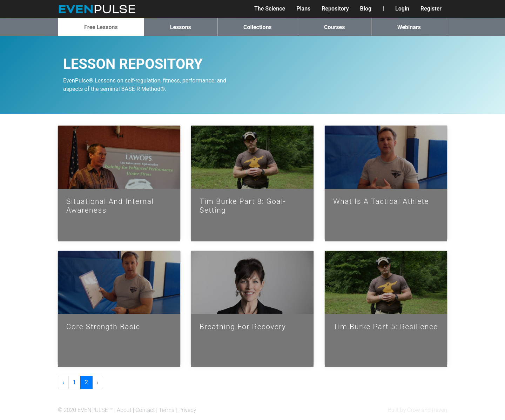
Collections (258, 27)
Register (431, 9)
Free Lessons (101, 27)
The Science (270, 9)
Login (402, 9)
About (124, 410)
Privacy (187, 410)
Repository (335, 9)
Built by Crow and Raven (418, 410)
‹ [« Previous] (63, 382)
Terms (166, 410)
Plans (303, 9)
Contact (145, 410)
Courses (334, 27)
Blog (366, 9)
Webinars (409, 27)
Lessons (181, 27)
